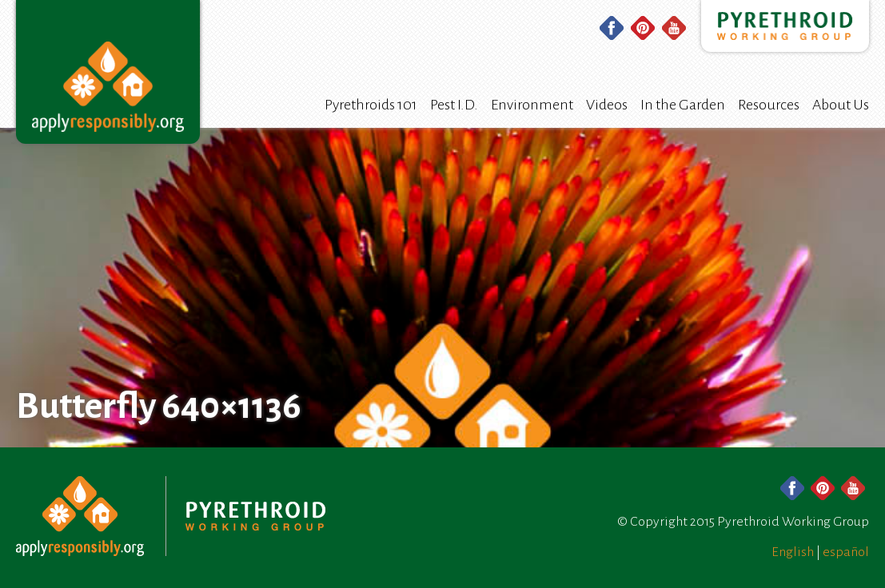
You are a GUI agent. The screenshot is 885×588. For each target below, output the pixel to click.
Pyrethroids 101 (371, 105)
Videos (607, 105)
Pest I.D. (454, 105)
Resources (769, 105)
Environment (532, 105)
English (793, 552)
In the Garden (683, 105)
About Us (841, 105)
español (846, 552)
